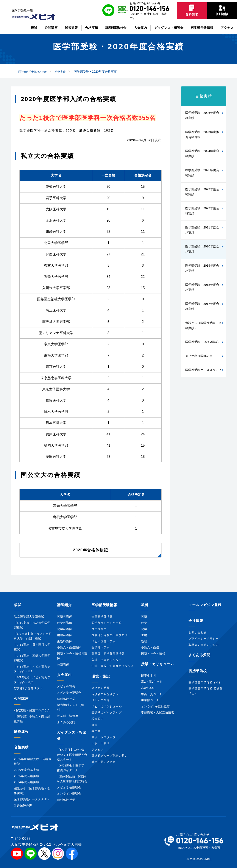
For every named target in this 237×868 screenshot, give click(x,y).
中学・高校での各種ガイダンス (113, 666)
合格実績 (204, 96)
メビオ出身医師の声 (199, 356)
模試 (18, 605)
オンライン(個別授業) (156, 706)
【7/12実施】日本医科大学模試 (32, 647)
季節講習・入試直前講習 (158, 712)
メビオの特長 (66, 686)
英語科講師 (65, 617)
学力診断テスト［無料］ (71, 707)
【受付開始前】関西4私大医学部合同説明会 (72, 779)
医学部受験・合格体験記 (202, 342)
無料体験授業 (66, 699)
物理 (144, 641)
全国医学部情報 (102, 617)
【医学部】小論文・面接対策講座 (32, 719)
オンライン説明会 (69, 794)
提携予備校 (198, 671)
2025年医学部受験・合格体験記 (33, 761)
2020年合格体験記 (90, 550)
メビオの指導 (101, 700)
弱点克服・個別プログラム (32, 710)
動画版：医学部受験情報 (108, 654)
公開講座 (21, 699)
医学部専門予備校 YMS (204, 683)
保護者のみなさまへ (105, 694)
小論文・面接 (150, 647)
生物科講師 (65, 641)
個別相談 (222, 10)
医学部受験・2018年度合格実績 (202, 287)
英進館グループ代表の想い (110, 756)
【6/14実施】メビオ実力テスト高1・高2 (32, 669)
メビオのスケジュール (107, 706)
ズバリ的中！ (101, 629)
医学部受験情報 (104, 605)
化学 (144, 629)
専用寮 (96, 731)
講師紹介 (64, 605)
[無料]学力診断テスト (29, 688)
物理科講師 (65, 635)
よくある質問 (66, 722)
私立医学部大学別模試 (29, 617)
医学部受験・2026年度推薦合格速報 (202, 135)
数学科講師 (65, 623)
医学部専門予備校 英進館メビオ (206, 691)
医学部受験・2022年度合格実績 (202, 211)
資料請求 (192, 10)
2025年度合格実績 (27, 776)
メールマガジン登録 (205, 605)
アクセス (98, 750)
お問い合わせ (198, 633)
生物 (144, 635)
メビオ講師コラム (104, 641)
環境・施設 (101, 676)
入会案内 (64, 675)
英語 (144, 617)
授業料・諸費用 (68, 716)
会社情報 (196, 621)
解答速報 (21, 731)
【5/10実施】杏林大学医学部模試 (32, 625)
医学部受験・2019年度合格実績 (202, 268)
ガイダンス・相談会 (72, 735)
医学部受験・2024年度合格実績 (202, 153)
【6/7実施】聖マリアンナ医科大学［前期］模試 (33, 636)
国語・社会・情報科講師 (72, 656)
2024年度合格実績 (27, 782)
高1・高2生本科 (152, 682)
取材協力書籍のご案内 (204, 645)
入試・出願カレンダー (107, 660)
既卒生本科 (149, 676)
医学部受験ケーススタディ (203, 370)
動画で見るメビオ (104, 762)
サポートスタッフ (104, 737)
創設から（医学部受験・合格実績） (203, 325)
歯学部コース (150, 700)
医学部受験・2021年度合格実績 (202, 230)
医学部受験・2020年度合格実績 (202, 249)
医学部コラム (101, 647)
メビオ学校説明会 (69, 693)
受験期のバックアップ (107, 712)
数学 (144, 623)
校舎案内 (98, 719)
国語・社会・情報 (153, 654)
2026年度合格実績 (27, 770)
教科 (145, 605)
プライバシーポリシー (204, 639)
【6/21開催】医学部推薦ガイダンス (71, 768)
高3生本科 (148, 688)
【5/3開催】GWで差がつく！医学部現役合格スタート (72, 755)
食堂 (95, 725)
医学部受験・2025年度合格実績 (202, 173)
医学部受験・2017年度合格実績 (202, 306)
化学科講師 (65, 629)
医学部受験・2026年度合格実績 (202, 115)
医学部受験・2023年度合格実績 (202, 192)
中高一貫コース (152, 694)
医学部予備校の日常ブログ (110, 635)
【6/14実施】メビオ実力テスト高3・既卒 (32, 680)
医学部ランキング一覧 (107, 623)
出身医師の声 (23, 805)
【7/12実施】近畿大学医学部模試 (32, 658)
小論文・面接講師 (69, 647)
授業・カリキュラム (158, 664)
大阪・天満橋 (101, 743)
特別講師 (63, 665)
